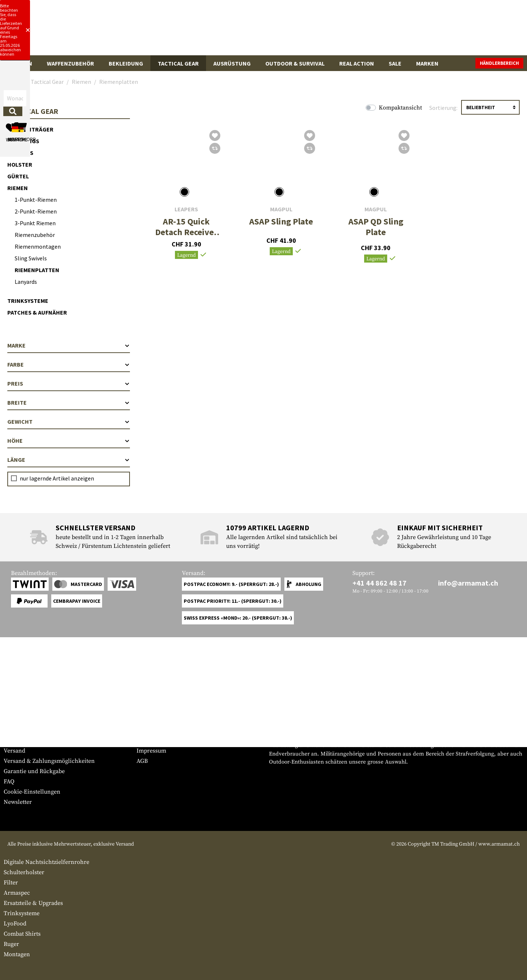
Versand (14, 751)
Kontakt (14, 740)
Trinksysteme (28, 301)
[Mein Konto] (422, 31)
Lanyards (26, 282)
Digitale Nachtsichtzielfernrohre (46, 862)
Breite (69, 402)
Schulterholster (24, 872)
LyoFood (15, 924)
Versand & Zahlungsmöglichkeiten (49, 761)
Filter (11, 883)
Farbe (69, 364)
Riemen (18, 188)
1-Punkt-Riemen (36, 200)
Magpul (281, 209)
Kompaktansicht (400, 108)
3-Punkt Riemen (35, 223)
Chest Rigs (23, 141)
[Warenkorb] (481, 31)
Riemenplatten (37, 270)
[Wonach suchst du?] (237, 30)
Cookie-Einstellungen (32, 792)
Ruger (11, 944)
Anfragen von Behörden (168, 740)
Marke (69, 345)
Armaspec (17, 893)
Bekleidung (126, 63)
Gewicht (69, 422)
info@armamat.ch (468, 583)
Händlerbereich (499, 63)
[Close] (359, 7)
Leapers (186, 209)
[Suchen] (317, 31)
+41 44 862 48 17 (380, 583)
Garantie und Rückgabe (34, 771)
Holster (20, 164)
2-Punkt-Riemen (36, 211)
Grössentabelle (23, 730)
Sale (395, 63)
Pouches (20, 153)
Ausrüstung (232, 63)
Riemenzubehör (35, 235)
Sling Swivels (31, 258)
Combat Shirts (22, 934)
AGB (142, 761)
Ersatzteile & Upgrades (33, 903)
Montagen (17, 954)
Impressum (151, 751)
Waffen (22, 63)
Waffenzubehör (70, 63)
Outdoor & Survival (295, 63)
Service (18, 716)
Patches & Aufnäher (37, 312)
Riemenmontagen (38, 246)
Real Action (357, 63)
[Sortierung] (490, 107)
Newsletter (18, 802)
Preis (69, 383)
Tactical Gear (178, 63)
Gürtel (18, 176)
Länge (69, 460)
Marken (427, 63)
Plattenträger (30, 129)
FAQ (9, 782)
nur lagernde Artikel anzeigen (57, 478)
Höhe (69, 441)
